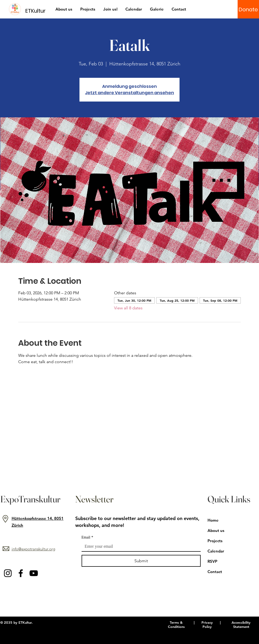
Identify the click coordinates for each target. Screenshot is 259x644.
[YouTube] (34, 573)
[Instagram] (8, 573)
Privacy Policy (207, 624)
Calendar (216, 551)
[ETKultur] (39, 11)
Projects (215, 541)
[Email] (140, 546)
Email (87, 537)
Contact (215, 572)
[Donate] (248, 9)
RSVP (212, 561)
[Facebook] (21, 573)
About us (216, 530)
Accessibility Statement (241, 624)
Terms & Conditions (176, 624)
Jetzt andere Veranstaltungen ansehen (129, 93)
